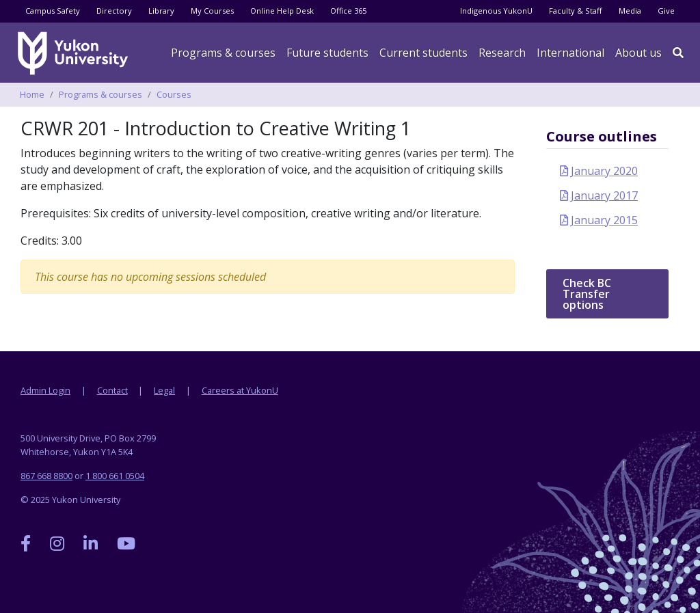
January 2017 (604, 195)
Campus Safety (53, 11)
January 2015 (604, 220)
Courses (174, 94)
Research (502, 53)
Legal (164, 390)
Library (161, 11)
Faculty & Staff (576, 11)
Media (630, 11)
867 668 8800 (46, 476)
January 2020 (604, 171)
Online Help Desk (282, 11)
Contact (112, 390)
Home (32, 94)
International (570, 53)
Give (666, 11)
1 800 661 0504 (115, 476)
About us (638, 53)
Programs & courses (223, 53)
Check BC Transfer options (587, 294)
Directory (114, 11)
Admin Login (45, 390)
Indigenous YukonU (496, 11)
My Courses (212, 11)
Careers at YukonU (240, 390)
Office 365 (348, 11)
